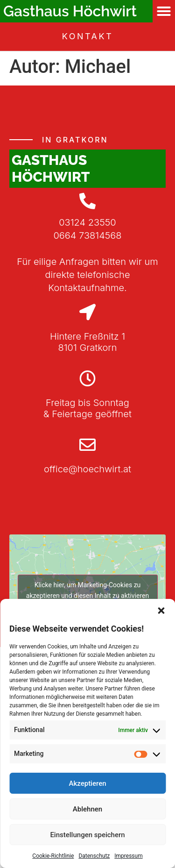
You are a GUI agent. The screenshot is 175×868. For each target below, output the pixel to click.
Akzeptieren (87, 783)
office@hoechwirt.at (87, 469)
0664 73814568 (87, 235)
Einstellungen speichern (87, 835)
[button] (161, 611)
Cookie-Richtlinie (53, 856)
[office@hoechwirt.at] (87, 445)
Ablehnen (87, 809)
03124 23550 (87, 222)
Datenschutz (94, 856)
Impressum (128, 856)
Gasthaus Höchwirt (70, 11)
